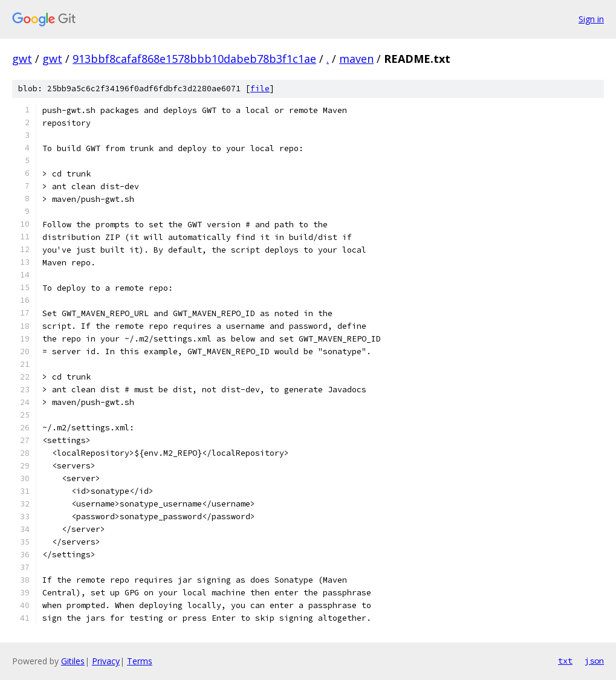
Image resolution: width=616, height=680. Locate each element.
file (260, 89)
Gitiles (73, 661)
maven (356, 59)
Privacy (106, 661)
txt (565, 661)
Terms (140, 661)
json (594, 661)
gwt (22, 59)
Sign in (591, 19)
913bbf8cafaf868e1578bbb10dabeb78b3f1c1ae (194, 59)
